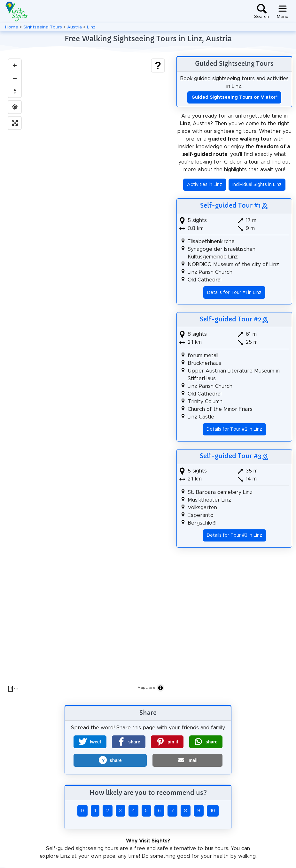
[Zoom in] (15, 65)
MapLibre (146, 687)
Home (12, 27)
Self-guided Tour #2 (231, 319)
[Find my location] (15, 107)
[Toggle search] (262, 12)
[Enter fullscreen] (15, 123)
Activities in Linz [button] (205, 185)
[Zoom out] (15, 78)
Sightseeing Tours (43, 27)
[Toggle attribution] (160, 688)
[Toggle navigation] (283, 12)
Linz (91, 27)
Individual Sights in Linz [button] (257, 185)
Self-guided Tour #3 (231, 456)
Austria (74, 27)
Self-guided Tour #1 (230, 205)
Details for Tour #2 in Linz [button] (234, 429)
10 (213, 811)
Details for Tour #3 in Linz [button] (234, 535)
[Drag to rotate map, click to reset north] (15, 91)
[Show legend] (158, 65)
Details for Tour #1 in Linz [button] (234, 293)
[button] (90, 742)
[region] (86, 375)
